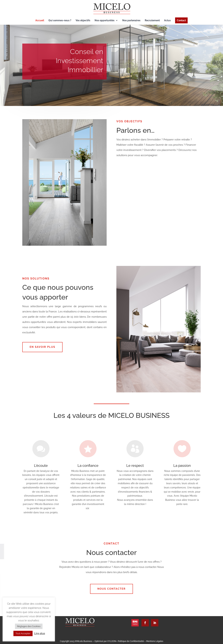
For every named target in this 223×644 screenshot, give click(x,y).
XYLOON (112, 641)
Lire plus (40, 633)
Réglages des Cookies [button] (29, 626)
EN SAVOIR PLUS (42, 347)
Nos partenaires (131, 20)
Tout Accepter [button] (23, 633)
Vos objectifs (83, 20)
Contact (181, 20)
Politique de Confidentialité (131, 641)
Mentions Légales (155, 641)
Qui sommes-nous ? (60, 20)
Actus (167, 20)
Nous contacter (111, 589)
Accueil (40, 20)
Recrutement (152, 20)
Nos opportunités (105, 20)
